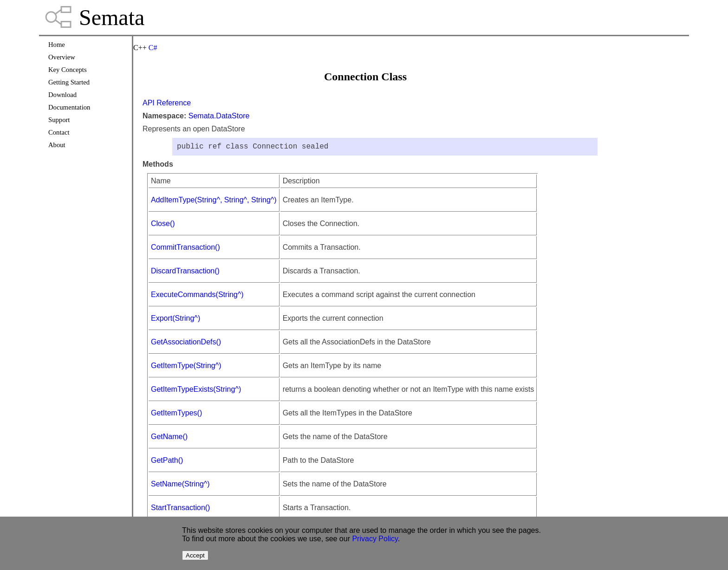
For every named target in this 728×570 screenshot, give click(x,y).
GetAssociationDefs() (186, 344)
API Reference (167, 103)
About (57, 145)
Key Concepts (68, 70)
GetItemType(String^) (186, 367)
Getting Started (69, 82)
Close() (163, 225)
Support (59, 120)
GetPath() (167, 462)
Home (57, 45)
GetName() (169, 438)
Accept (195, 555)
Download (62, 95)
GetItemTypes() (176, 415)
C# (153, 48)
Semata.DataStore (219, 116)
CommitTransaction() (185, 249)
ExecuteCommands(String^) (197, 296)
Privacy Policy (375, 539)
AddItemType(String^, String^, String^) (214, 202)
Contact (59, 132)
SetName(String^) (180, 486)
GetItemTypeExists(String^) (196, 391)
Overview (62, 57)
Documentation (69, 107)
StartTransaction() (180, 509)
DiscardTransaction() (185, 273)
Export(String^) (175, 320)
